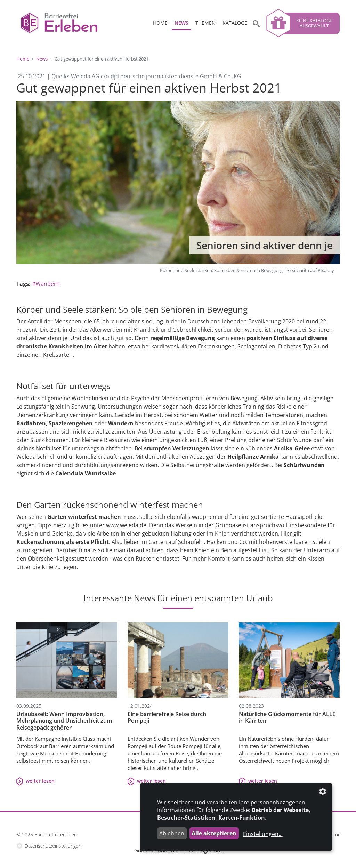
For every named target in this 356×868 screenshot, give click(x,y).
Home (160, 23)
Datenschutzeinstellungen (53, 846)
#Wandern (46, 284)
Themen (205, 23)
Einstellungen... (263, 834)
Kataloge (235, 23)
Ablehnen (172, 833)
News (181, 23)
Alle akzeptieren (214, 833)
